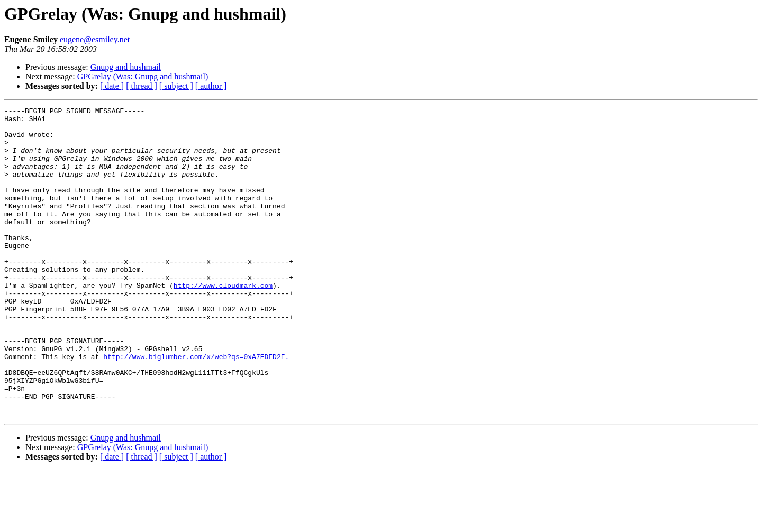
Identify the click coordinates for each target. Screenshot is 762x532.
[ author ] (211, 86)
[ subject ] (176, 86)
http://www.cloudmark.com (223, 322)
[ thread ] (142, 86)
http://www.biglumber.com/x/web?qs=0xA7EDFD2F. (196, 407)
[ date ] (112, 86)
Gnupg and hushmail (126, 67)
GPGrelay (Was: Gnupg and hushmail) (143, 76)
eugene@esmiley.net (95, 39)
